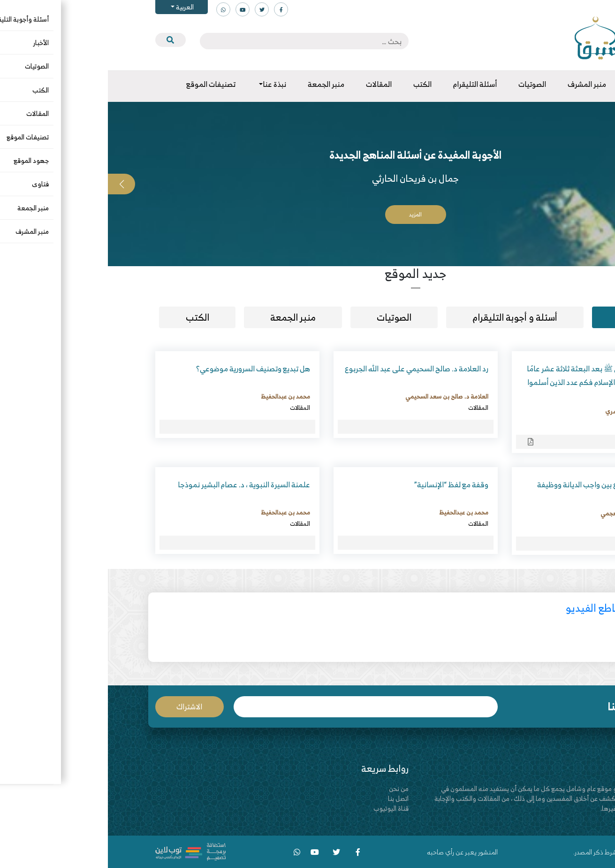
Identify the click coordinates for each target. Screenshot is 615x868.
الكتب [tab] (90, 317)
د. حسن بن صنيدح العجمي (526, 513)
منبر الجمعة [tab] (185, 317)
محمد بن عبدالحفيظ (178, 396)
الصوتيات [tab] (286, 317)
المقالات (549, 422)
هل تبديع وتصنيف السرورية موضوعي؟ (145, 369)
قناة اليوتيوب (283, 808)
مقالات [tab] (524, 317)
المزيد (307, 214)
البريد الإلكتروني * (258, 707)
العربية (76, 7)
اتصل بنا (290, 798)
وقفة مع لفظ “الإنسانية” (343, 484)
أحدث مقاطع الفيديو (501, 608)
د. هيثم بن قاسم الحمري (528, 411)
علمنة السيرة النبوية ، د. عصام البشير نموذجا (136, 484)
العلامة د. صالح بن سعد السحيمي (339, 396)
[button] (601, 184)
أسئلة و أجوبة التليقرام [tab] (407, 317)
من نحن (291, 788)
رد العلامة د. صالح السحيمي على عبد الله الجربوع (309, 369)
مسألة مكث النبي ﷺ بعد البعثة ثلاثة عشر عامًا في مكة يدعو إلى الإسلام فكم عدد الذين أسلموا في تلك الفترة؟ (489, 382)
